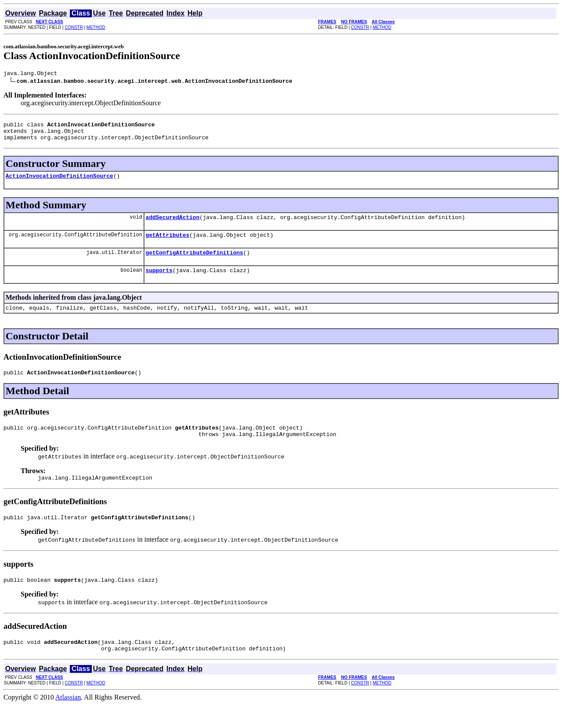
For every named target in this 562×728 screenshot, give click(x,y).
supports (159, 282)
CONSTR (74, 27)
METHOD (96, 27)
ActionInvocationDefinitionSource (59, 182)
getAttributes (167, 244)
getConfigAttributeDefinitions (194, 263)
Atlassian (68, 720)
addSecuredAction (173, 225)
